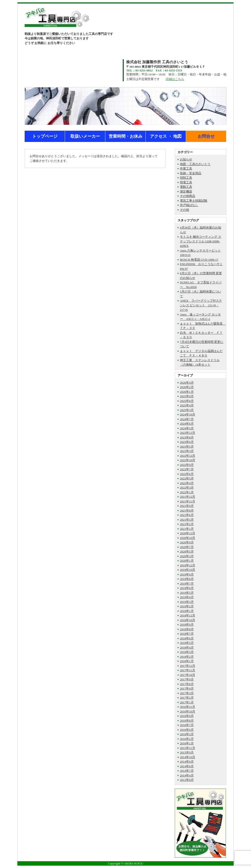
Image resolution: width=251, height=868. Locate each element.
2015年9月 (187, 752)
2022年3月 (187, 488)
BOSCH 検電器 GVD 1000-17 (199, 260)
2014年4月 (187, 775)
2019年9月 (187, 574)
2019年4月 (187, 597)
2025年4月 (187, 405)
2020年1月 (187, 561)
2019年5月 (187, 593)
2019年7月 (187, 584)
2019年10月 (188, 570)
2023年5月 (187, 447)
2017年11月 (188, 670)
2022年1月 (187, 492)
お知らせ (186, 159)
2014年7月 (187, 771)
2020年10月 (188, 538)
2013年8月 (187, 780)
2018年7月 (187, 634)
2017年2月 (187, 698)
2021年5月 (187, 520)
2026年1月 (187, 392)
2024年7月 (187, 419)
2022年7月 (187, 469)
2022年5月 (187, 478)
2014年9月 (187, 762)
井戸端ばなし (189, 205)
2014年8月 (187, 766)
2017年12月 (188, 666)
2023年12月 (188, 433)
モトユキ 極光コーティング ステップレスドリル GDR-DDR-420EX (201, 241)
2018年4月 (187, 647)
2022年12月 (188, 456)
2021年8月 (187, 510)
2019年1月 (187, 611)
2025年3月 (187, 410)
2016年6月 (187, 730)
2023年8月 (187, 437)
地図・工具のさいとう (195, 164)
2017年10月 (188, 675)
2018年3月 (187, 652)
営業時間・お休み (125, 136)
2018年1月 (187, 661)
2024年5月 (187, 428)
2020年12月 (188, 533)
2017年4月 (187, 688)
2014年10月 (188, 757)
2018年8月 (187, 629)
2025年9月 (187, 396)
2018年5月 (187, 643)
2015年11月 (188, 748)
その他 (184, 210)
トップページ (45, 136)
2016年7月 (187, 725)
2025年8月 (187, 401)
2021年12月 (188, 497)
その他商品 (188, 196)
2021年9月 (187, 506)
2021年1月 (187, 529)
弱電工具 (186, 182)
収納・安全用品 (191, 173)
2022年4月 (187, 483)
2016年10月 (188, 711)
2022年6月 (187, 474)
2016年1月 (187, 743)
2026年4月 (187, 383)
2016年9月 (187, 716)
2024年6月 (187, 424)
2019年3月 (187, 602)
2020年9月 (187, 542)
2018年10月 (188, 620)
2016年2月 (187, 739)
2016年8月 (187, 721)
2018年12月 (188, 615)
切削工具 (186, 178)
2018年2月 (187, 657)
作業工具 (186, 169)
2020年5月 (187, 551)
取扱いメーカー (85, 136)
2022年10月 (188, 460)
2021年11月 (188, 501)
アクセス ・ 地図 (166, 136)
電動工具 (186, 187)
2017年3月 (187, 693)
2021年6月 (187, 515)
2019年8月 (187, 579)
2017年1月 (187, 702)
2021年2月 (187, 524)
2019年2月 (187, 606)
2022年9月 (187, 465)
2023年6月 (187, 442)
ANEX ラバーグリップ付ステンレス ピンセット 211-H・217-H (201, 305)
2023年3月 (187, 451)
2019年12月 (188, 565)
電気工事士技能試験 (194, 201)
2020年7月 (187, 547)
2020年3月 (187, 556)
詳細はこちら (175, 79)
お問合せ (206, 136)
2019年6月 (187, 588)
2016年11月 (188, 707)
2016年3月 (187, 734)
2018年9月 (187, 625)
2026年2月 (187, 387)
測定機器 (186, 191)
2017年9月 (187, 679)
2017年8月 (187, 684)
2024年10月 (188, 414)
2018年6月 (187, 638)
